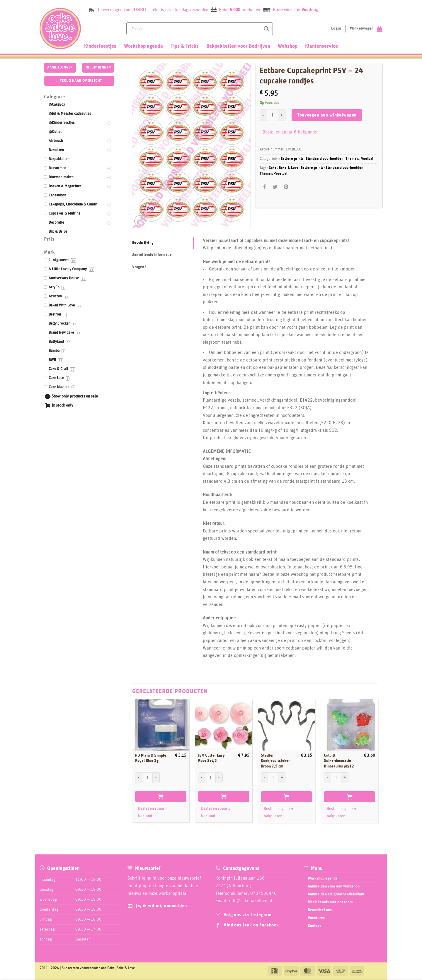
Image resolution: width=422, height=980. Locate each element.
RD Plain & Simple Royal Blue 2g (151, 758)
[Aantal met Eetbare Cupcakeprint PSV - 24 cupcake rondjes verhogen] (282, 115)
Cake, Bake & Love (284, 168)
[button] (140, 221)
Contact (314, 926)
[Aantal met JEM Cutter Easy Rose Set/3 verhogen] (219, 778)
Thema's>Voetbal (274, 174)
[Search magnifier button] (266, 29)
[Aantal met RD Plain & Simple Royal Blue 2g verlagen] (139, 778)
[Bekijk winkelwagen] (366, 29)
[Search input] (195, 29)
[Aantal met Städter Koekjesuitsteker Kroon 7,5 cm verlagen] (264, 778)
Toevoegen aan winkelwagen (327, 115)
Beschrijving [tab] (143, 243)
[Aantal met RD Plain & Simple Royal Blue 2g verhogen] (156, 778)
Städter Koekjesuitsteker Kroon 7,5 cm (275, 761)
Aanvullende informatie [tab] (152, 255)
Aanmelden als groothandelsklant (336, 894)
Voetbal (367, 159)
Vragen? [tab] (139, 267)
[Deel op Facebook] (265, 187)
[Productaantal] (273, 115)
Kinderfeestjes (100, 46)
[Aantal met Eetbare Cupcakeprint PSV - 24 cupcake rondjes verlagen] (263, 115)
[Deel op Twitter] (275, 187)
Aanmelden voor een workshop (334, 886)
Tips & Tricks (185, 46)
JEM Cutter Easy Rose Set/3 (211, 758)
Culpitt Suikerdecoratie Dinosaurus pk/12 (339, 761)
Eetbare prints (292, 159)
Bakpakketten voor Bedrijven (238, 46)
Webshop (288, 46)
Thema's (352, 159)
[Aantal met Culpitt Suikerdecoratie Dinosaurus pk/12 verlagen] (327, 778)
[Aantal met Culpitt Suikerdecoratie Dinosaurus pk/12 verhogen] (345, 778)
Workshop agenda (143, 46)
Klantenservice (321, 46)
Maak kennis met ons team (330, 902)
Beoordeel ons (320, 910)
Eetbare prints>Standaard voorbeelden (332, 168)
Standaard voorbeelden (325, 159)
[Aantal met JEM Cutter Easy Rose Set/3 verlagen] (202, 778)
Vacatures (316, 918)
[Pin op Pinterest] (286, 187)
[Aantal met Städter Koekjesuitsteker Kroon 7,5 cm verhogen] (282, 778)
